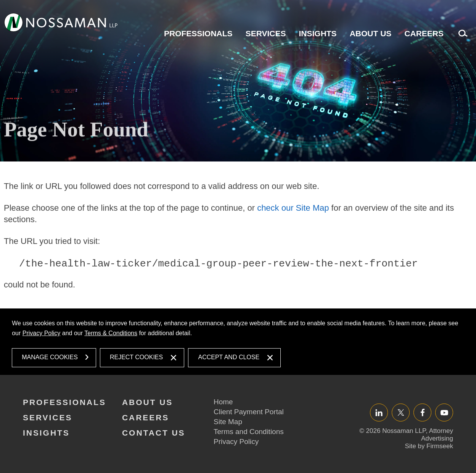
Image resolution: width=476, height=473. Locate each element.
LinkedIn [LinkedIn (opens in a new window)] (379, 412)
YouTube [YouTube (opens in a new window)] (444, 412)
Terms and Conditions (249, 432)
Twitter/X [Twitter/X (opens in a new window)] (401, 412)
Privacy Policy (42, 333)
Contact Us (154, 433)
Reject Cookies (136, 357)
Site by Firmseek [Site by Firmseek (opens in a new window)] (429, 446)
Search (461, 37)
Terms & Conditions (111, 333)
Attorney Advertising (437, 435)
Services (266, 33)
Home (223, 402)
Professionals (198, 33)
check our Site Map (293, 229)
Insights (318, 33)
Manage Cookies (50, 357)
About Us (371, 33)
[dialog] (238, 342)
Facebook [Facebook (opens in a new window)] (422, 412)
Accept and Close (229, 357)
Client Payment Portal (249, 412)
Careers (424, 33)
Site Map (228, 422)
